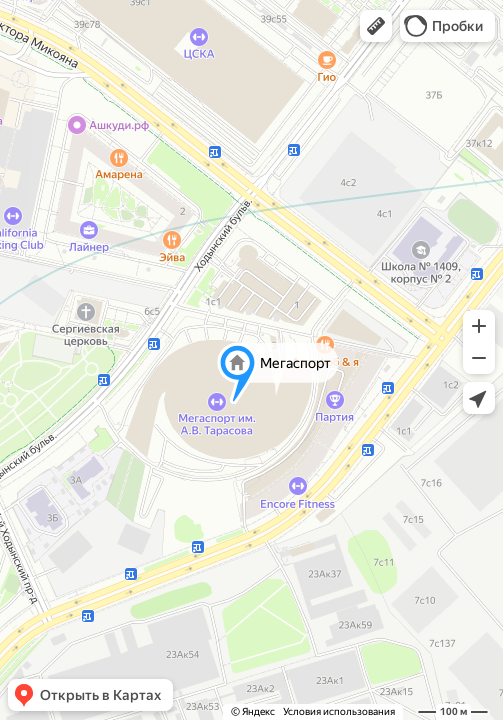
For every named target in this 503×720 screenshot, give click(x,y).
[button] (376, 26)
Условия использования (339, 711)
